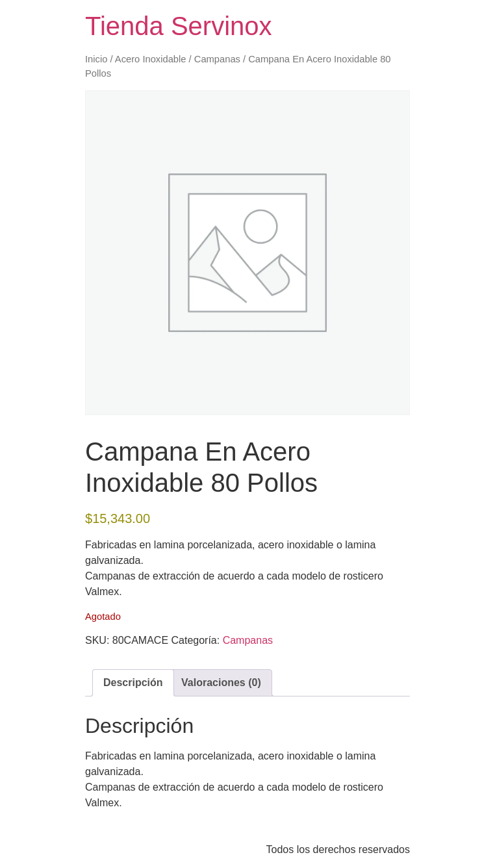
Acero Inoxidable (151, 59)
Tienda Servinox (179, 26)
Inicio (96, 59)
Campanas (217, 59)
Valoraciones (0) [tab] (221, 683)
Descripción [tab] (133, 683)
